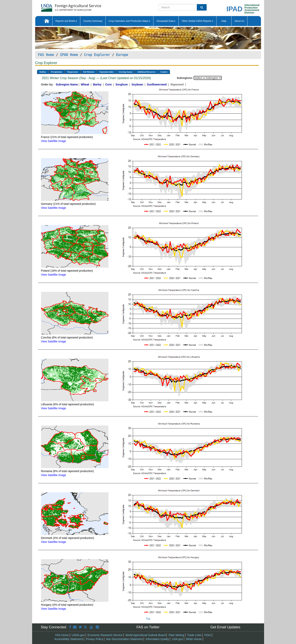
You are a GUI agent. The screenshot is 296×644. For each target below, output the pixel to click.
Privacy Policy (94, 639)
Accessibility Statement (69, 639)
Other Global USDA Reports (197, 21)
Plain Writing (176, 635)
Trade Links (194, 635)
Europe (122, 55)
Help (224, 21)
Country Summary (93, 21)
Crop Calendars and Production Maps (130, 21)
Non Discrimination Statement (124, 639)
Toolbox (43, 72)
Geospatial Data (166, 21)
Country (164, 72)
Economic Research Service (105, 635)
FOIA (208, 635)
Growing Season (125, 72)
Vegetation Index (106, 72)
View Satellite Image (54, 141)
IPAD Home (69, 55)
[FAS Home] (61, 6)
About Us (239, 21)
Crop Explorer (97, 55)
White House (194, 639)
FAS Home (46, 55)
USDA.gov (78, 635)
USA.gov (177, 639)
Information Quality (157, 639)
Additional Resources (146, 72)
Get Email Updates (225, 627)
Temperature (73, 72)
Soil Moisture (89, 72)
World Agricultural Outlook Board (146, 635)
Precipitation (57, 72)
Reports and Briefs (66, 21)
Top (148, 619)
